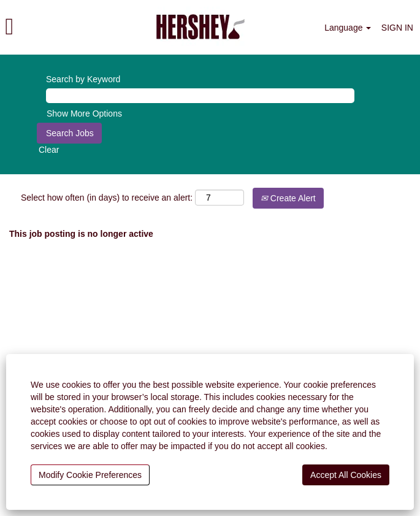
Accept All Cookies (346, 475)
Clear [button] (49, 150)
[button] (70, 27)
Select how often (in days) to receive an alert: (107, 198)
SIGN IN (397, 28)
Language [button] (348, 28)
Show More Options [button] (84, 114)
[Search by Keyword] (200, 96)
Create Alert (288, 198)
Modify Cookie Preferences (90, 475)
